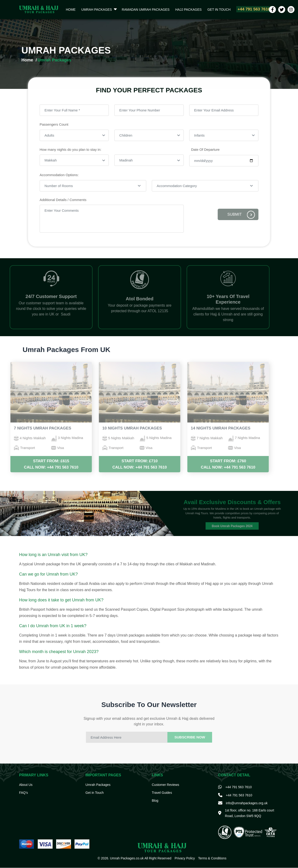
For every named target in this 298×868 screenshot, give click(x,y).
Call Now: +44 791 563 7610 (38, 468)
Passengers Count (57, 126)
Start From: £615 (38, 461)
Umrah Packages (94, 10)
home (70, 10)
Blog (155, 801)
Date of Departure (204, 150)
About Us (26, 785)
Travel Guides (162, 793)
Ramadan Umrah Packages (142, 10)
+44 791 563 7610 (245, 10)
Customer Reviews (165, 785)
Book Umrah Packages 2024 (232, 523)
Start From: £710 (126, 461)
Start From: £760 (215, 461)
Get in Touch (212, 10)
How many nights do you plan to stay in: (73, 150)
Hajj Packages (183, 10)
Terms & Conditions (212, 858)
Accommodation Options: (62, 175)
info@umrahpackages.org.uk (247, 803)
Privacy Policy (185, 858)
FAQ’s (24, 793)
